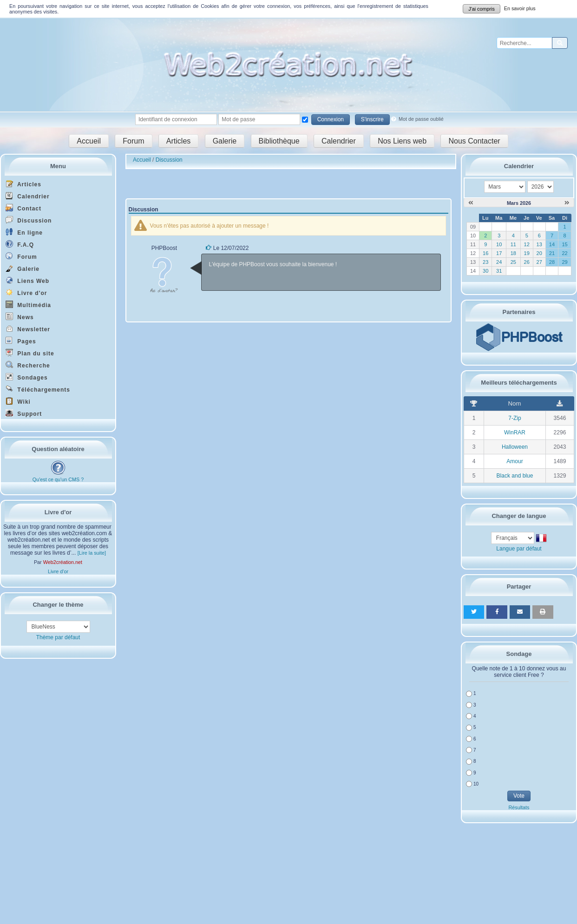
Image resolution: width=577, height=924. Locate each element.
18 (513, 253)
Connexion (331, 119)
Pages (21, 341)
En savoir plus (520, 8)
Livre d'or (26, 292)
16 (485, 253)
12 (527, 244)
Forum (133, 141)
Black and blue (515, 476)
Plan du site (30, 353)
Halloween (515, 447)
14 (552, 244)
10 (499, 244)
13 (539, 244)
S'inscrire (372, 119)
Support (24, 413)
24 (499, 262)
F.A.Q (20, 244)
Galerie (225, 141)
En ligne (24, 232)
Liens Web (27, 280)
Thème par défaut (58, 637)
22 (564, 253)
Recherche (28, 365)
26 (527, 262)
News (20, 317)
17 (499, 253)
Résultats (519, 807)
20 (539, 253)
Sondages (27, 377)
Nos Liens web (402, 141)
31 (499, 271)
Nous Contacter (474, 141)
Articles (178, 141)
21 (552, 253)
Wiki (18, 401)
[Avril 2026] (567, 203)
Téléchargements (38, 389)
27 (539, 262)
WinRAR (515, 433)
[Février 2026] (471, 203)
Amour (515, 461)
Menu (58, 166)
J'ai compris (482, 9)
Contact (23, 208)
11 (513, 244)
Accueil (89, 141)
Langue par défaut (519, 549)
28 (552, 262)
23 (485, 262)
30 (485, 271)
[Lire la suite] (92, 553)
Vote (519, 796)
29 (564, 262)
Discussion (29, 220)
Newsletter (28, 329)
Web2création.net (63, 562)
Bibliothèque (279, 141)
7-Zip (515, 418)
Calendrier (339, 141)
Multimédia (28, 305)
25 (513, 262)
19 (527, 253)
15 (564, 244)
